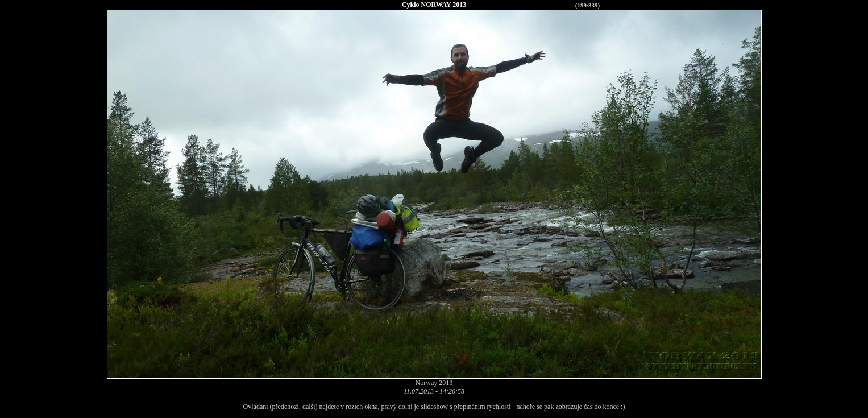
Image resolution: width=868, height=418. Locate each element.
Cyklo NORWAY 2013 (434, 5)
